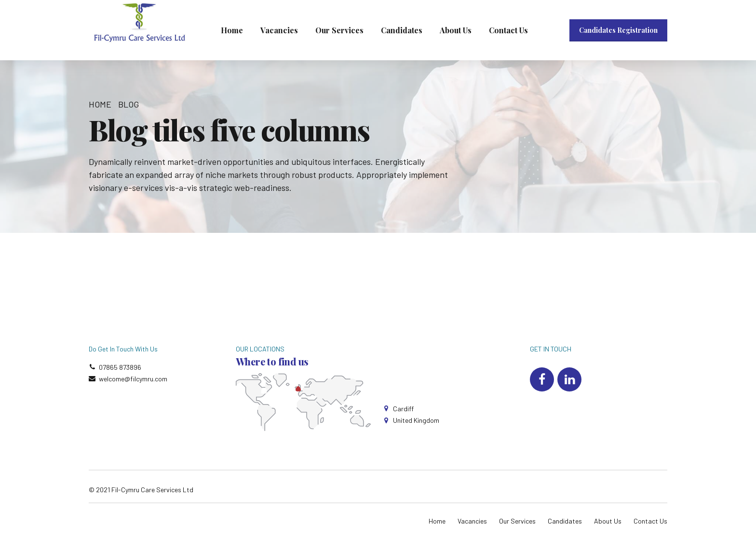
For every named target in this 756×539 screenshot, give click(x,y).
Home (232, 30)
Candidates (402, 30)
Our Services (339, 30)
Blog (128, 104)
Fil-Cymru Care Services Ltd (152, 490)
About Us (456, 30)
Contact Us (508, 30)
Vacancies (279, 30)
